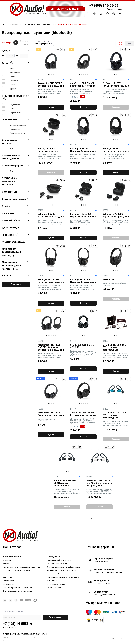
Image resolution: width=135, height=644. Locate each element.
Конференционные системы (57, 564)
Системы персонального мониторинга (17, 591)
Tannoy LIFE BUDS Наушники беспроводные (51, 150)
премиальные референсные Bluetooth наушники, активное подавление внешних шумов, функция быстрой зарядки (114, 157)
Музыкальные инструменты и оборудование (63, 567)
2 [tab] (50, 74)
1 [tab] (48, 74)
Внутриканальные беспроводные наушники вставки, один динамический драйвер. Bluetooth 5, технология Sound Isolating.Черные (67, 491)
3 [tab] (52, 74)
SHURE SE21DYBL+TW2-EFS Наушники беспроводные (115, 415)
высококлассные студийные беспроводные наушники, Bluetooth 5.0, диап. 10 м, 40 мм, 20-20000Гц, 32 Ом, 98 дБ (82, 288)
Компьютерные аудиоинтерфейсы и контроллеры (22, 567)
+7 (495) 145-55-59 (104, 6)
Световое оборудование (56, 584)
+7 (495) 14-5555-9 (17, 624)
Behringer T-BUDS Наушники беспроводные (51, 215)
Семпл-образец (52, 581)
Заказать (116, 107)
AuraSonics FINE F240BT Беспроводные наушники (51, 414)
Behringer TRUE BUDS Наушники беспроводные (83, 215)
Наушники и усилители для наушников (18, 588)
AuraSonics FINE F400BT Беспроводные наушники (83, 414)
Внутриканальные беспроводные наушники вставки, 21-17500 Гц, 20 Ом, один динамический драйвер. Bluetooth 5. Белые (100, 491)
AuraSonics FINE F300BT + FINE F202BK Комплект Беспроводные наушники (51, 347)
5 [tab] (87, 74)
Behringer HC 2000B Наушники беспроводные (83, 281)
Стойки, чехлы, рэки (54, 588)
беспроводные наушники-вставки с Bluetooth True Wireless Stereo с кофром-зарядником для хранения (116, 222)
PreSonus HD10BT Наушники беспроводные (116, 85)
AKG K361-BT (109, 280)
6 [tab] (56, 336)
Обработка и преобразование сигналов (61, 571)
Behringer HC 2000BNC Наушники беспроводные (51, 281)
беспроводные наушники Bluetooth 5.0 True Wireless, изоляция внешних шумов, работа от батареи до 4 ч (83, 222)
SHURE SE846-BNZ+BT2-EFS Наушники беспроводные (115, 347)
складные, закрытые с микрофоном (46, 420)
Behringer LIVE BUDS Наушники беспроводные (116, 215)
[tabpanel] (51, 61)
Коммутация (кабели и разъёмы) (59, 560)
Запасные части (9, 584)
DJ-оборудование (53, 557)
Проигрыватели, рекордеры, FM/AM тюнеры (63, 577)
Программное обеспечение (57, 574)
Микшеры (7, 564)
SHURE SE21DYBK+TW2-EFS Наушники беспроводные (66, 483)
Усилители (7, 560)
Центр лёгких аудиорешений (65, 9)
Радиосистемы (9, 581)
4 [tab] (54, 74)
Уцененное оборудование (13, 574)
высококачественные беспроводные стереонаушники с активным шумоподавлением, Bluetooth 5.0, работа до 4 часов (51, 222)
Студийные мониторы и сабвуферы (16, 571)
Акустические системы (12, 557)
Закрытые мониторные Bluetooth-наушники (115, 284)
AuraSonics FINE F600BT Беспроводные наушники (83, 85)
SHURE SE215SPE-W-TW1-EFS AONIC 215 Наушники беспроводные (99, 483)
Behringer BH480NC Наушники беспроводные (116, 150)
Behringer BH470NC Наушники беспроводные (83, 150)
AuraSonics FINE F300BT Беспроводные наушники (51, 85)
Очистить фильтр (24, 43)
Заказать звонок (114, 9)
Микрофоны (8, 577)
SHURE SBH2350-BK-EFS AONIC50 (82, 346)
